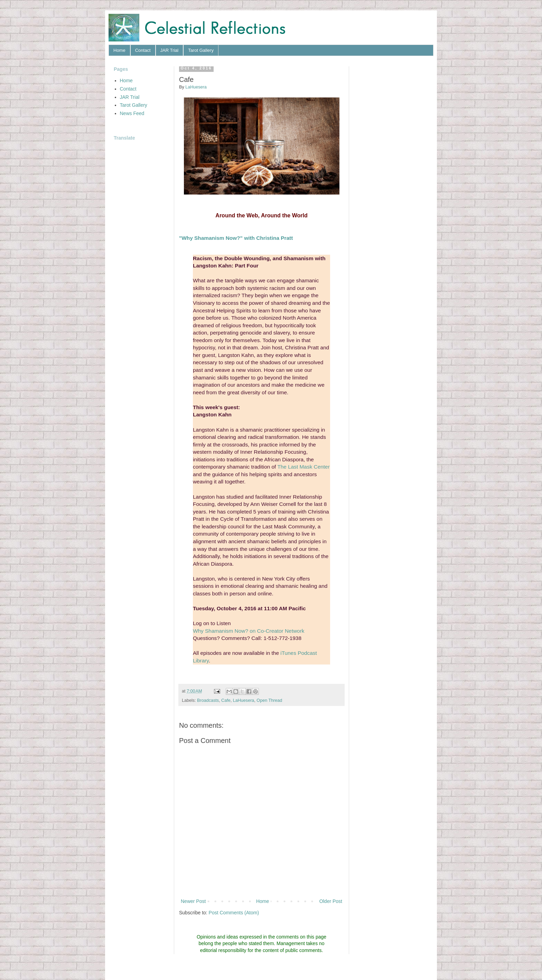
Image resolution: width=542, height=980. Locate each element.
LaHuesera (244, 700)
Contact (143, 50)
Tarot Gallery (201, 50)
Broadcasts (208, 700)
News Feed (132, 113)
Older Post (331, 901)
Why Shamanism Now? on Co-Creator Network (249, 631)
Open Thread (269, 700)
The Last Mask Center (303, 467)
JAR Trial (170, 50)
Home (119, 50)
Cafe (226, 700)
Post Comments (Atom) (234, 913)
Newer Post (193, 901)
